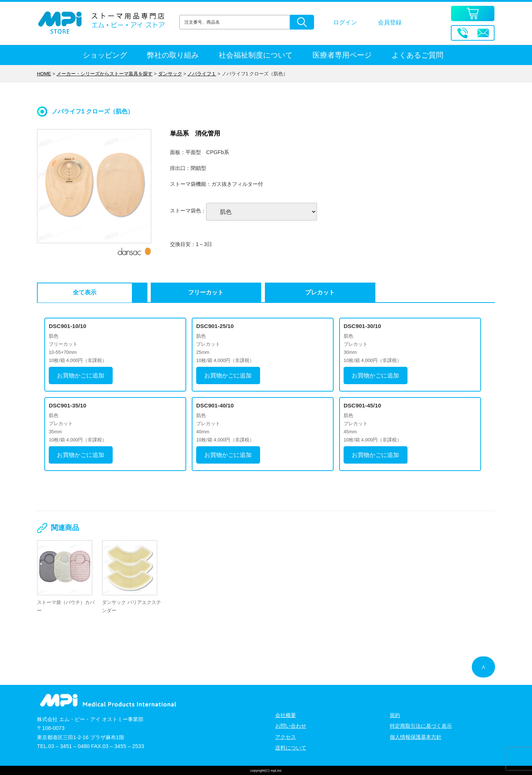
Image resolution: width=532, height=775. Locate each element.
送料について (291, 747)
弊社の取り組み (173, 55)
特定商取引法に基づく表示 (421, 726)
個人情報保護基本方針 (416, 737)
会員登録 (390, 22)
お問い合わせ (291, 726)
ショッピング (105, 55)
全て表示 (74, 292)
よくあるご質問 (417, 55)
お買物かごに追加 (81, 375)
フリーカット (151, 292)
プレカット (229, 292)
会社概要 (286, 715)
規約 (395, 715)
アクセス (286, 737)
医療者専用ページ (342, 55)
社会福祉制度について (256, 55)
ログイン (345, 22)
